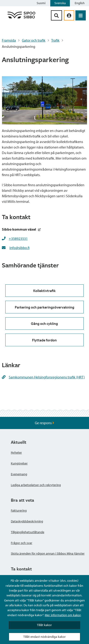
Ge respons (44, 423)
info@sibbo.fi (19, 248)
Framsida (9, 40)
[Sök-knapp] (56, 15)
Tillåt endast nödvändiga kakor (44, 637)
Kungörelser (19, 463)
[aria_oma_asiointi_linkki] (69, 15)
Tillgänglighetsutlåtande (28, 532)
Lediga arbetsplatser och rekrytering (36, 485)
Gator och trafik (34, 40)
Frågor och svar (22, 543)
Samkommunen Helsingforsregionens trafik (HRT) (43, 377)
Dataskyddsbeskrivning (27, 521)
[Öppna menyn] (81, 15)
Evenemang (19, 474)
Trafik (55, 40)
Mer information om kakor (63, 615)
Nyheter (16, 452)
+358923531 (18, 238)
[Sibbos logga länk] (21, 18)
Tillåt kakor (44, 625)
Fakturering (19, 510)
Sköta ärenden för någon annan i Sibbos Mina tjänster (48, 553)
